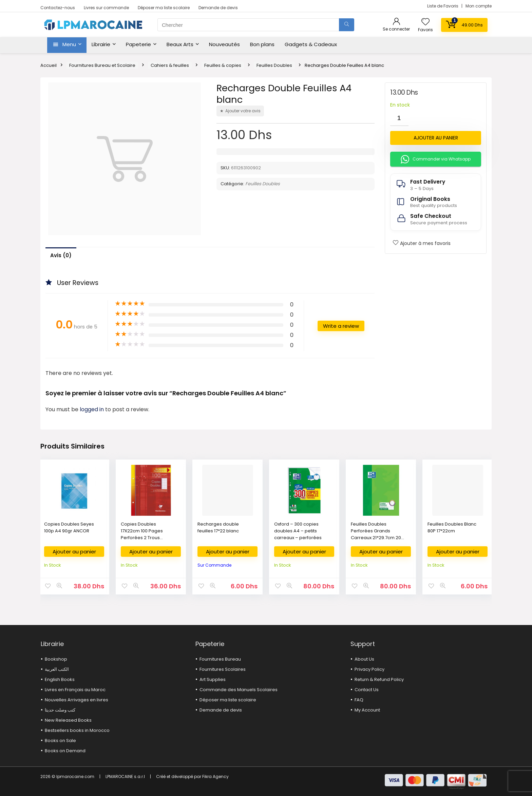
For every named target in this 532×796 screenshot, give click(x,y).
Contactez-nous (58, 8)
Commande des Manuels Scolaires (239, 690)
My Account (367, 710)
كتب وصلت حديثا (60, 710)
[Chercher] (347, 25)
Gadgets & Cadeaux (311, 44)
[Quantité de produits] (399, 118)
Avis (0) (61, 255)
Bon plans (262, 44)
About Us (364, 659)
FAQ (359, 700)
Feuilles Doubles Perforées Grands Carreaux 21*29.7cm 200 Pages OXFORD (377, 534)
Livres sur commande (106, 8)
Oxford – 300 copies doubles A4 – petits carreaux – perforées (298, 531)
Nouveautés (224, 44)
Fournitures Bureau (220, 659)
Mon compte (479, 6)
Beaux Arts (180, 44)
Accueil (49, 65)
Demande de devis (218, 8)
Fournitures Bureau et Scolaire (102, 65)
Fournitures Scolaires (223, 669)
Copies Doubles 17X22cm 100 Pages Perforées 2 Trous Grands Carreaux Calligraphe (142, 538)
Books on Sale (60, 741)
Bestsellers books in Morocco (77, 730)
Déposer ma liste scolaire (164, 8)
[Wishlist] (425, 22)
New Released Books (68, 720)
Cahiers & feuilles (170, 65)
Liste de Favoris (443, 6)
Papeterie (138, 44)
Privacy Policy (369, 669)
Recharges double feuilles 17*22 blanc (218, 527)
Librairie (101, 44)
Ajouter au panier (436, 138)
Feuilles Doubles (274, 65)
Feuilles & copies (223, 65)
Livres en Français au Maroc (75, 690)
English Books (60, 679)
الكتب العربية (57, 669)
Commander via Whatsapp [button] (436, 159)
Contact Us (367, 690)
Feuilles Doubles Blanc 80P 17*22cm (452, 527)
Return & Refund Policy (379, 679)
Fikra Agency (215, 776)
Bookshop (56, 659)
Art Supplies (213, 679)
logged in (92, 409)
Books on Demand (65, 751)
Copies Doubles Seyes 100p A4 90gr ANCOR (69, 527)
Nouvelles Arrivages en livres (77, 700)
